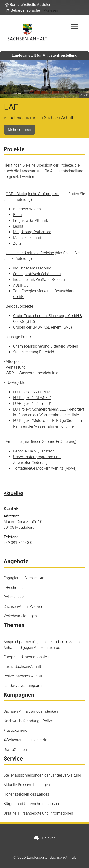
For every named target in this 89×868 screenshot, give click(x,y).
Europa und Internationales (26, 657)
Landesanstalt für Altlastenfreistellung (44, 55)
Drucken (44, 838)
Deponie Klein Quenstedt (33, 451)
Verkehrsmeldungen (20, 616)
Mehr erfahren (19, 129)
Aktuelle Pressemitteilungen (27, 785)
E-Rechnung (14, 587)
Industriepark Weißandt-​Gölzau (39, 280)
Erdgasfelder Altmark (30, 221)
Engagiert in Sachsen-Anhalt (27, 578)
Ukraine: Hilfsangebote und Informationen (38, 813)
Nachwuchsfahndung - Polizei (29, 721)
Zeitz (17, 243)
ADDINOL (21, 285)
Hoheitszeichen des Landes (26, 794)
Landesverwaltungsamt (23, 686)
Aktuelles (13, 493)
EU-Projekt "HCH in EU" (32, 404)
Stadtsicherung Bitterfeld (34, 352)
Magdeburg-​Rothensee (32, 232)
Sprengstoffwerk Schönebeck (37, 274)
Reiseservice (14, 597)
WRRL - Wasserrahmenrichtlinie (32, 373)
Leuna (18, 226)
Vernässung (16, 367)
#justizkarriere (15, 730)
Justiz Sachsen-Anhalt (22, 667)
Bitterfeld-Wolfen (27, 209)
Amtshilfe (14, 442)
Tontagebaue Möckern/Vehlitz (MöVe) (45, 468)
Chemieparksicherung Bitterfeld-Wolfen (46, 346)
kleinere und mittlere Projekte (30, 253)
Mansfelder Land (27, 238)
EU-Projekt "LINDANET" (32, 398)
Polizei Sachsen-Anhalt (23, 676)
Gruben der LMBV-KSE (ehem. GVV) (42, 327)
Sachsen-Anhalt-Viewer (23, 607)
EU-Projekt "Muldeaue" (32, 421)
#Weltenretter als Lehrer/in (25, 740)
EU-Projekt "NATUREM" (32, 392)
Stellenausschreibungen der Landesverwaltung (42, 775)
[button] (29, 5)
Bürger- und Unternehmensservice (32, 804)
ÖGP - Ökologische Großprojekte (33, 194)
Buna (17, 215)
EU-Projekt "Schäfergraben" (35, 409)
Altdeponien (16, 362)
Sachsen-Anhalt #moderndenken (31, 711)
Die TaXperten (15, 749)
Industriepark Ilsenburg (32, 268)
